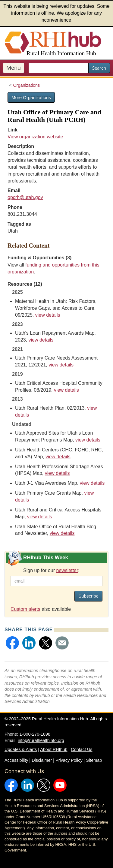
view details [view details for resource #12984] (66, 390)
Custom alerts (25, 609)
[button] (12, 643)
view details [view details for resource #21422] (88, 440)
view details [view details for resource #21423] (41, 340)
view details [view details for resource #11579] (58, 457)
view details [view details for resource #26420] (48, 315)
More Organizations (31, 97)
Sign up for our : (51, 570)
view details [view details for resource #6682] (62, 533)
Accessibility (16, 760)
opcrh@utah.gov (25, 197)
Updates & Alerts (21, 749)
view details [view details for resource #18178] (61, 365)
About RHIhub (54, 749)
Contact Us (82, 749)
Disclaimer (42, 760)
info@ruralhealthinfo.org (41, 740)
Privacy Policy (69, 760)
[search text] (59, 68)
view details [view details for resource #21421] (92, 483)
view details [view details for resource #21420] (40, 517)
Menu (14, 68)
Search (99, 68)
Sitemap (94, 760)
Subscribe (88, 596)
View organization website (35, 137)
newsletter (67, 570)
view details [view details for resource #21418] (57, 473)
